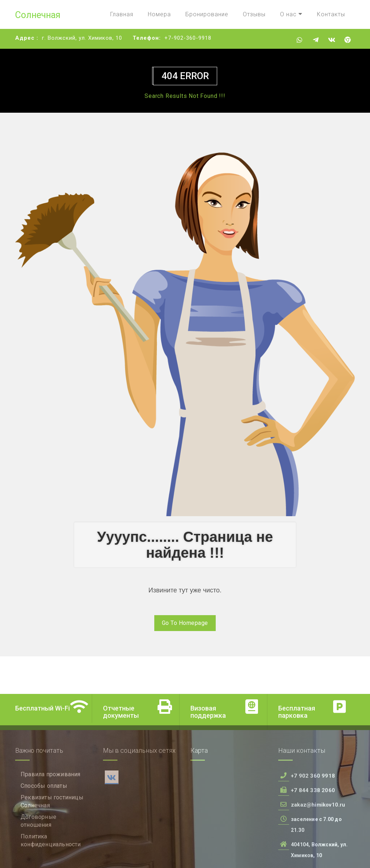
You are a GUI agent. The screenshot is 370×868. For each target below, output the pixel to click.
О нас (291, 14)
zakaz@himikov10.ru (318, 839)
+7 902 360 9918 (313, 810)
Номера (159, 14)
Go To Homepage (185, 623)
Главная (122, 14)
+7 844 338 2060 (313, 825)
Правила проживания (51, 809)
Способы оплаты (44, 820)
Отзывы (254, 14)
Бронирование (207, 14)
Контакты (331, 14)
